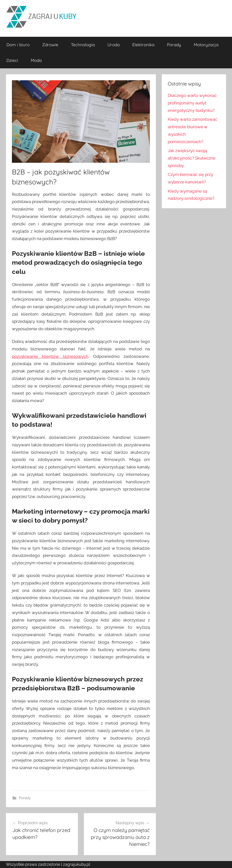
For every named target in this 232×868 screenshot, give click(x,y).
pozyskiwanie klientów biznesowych (50, 356)
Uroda (114, 45)
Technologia (83, 45)
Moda (36, 60)
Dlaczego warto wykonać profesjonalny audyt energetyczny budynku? (192, 103)
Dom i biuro (18, 45)
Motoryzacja (206, 45)
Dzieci (12, 60)
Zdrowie (50, 45)
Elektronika (143, 45)
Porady (174, 45)
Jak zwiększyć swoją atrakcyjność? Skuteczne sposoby (192, 158)
